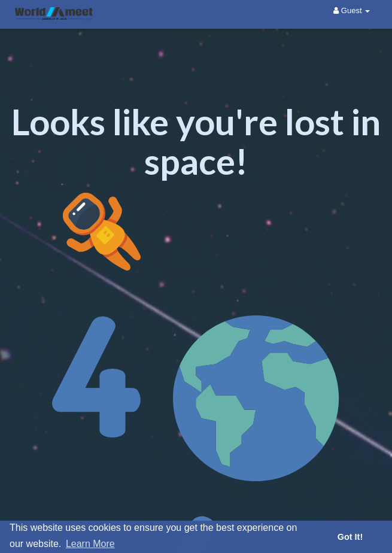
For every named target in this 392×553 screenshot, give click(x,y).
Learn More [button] (90, 544)
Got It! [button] (350, 537)
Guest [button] (352, 10)
